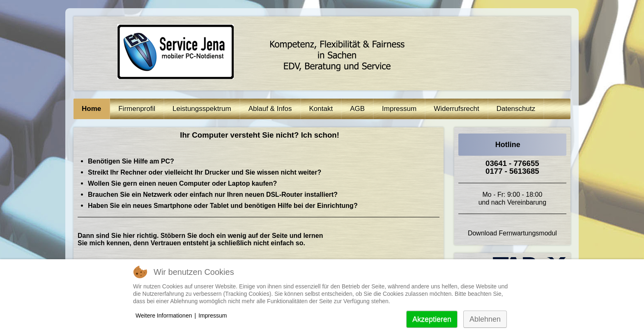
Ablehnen (485, 319)
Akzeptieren (432, 319)
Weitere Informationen (164, 316)
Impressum (213, 316)
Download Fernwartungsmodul (512, 233)
